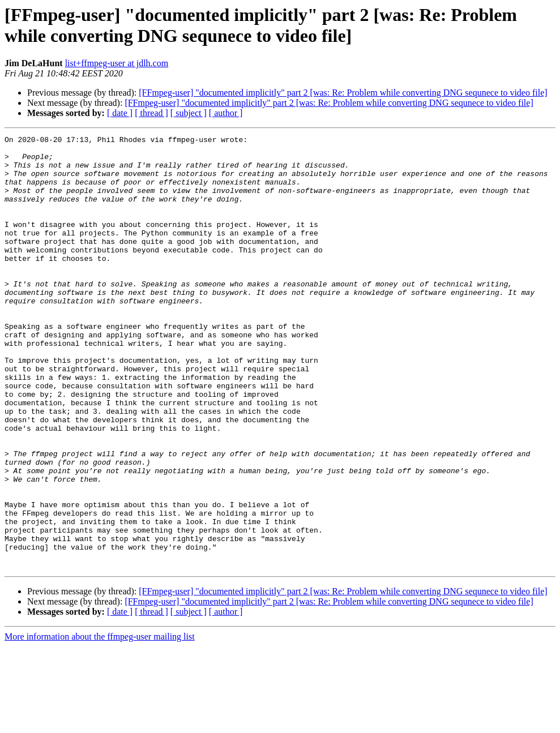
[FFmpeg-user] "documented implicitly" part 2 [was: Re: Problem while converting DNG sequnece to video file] (343, 93)
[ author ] (226, 113)
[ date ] (120, 113)
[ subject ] (189, 113)
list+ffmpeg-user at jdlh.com (117, 63)
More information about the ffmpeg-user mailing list (100, 723)
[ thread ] (151, 113)
